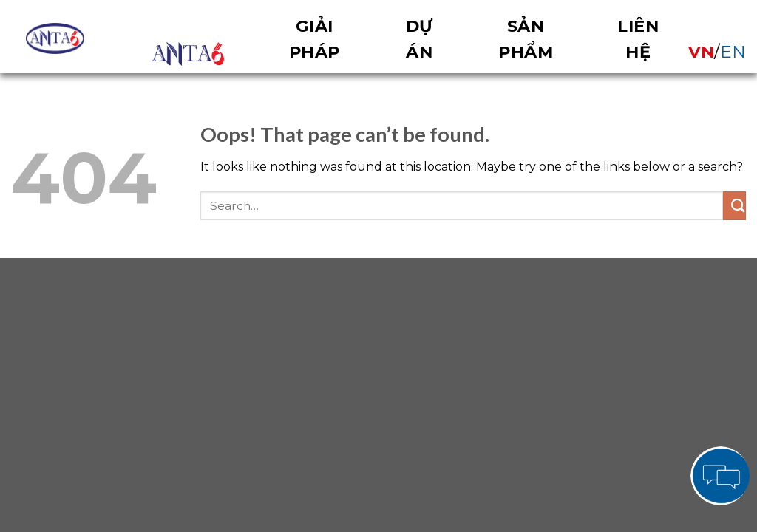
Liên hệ (638, 39)
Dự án (420, 39)
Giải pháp (315, 39)
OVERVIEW (187, 54)
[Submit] (734, 206)
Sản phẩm (526, 39)
